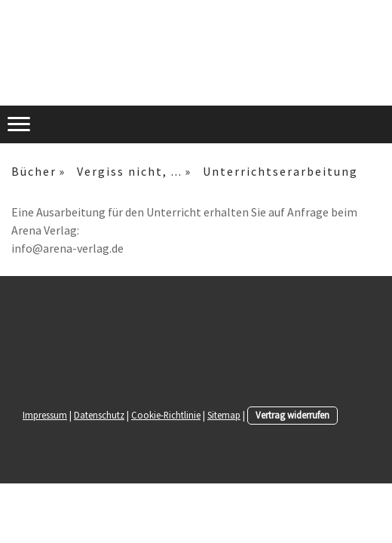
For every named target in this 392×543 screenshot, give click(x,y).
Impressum (45, 415)
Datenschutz (99, 415)
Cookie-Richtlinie (166, 415)
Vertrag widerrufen (292, 415)
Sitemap (224, 415)
